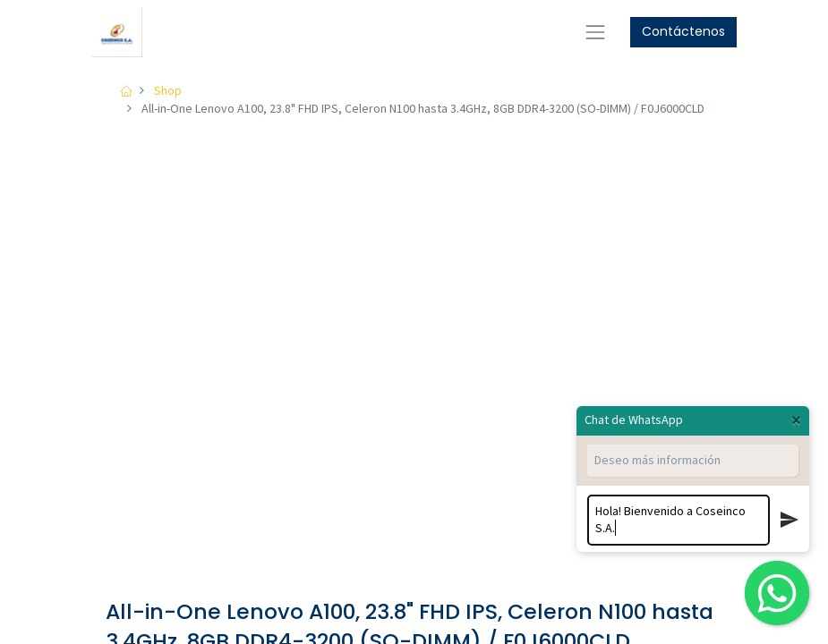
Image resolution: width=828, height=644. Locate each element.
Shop (168, 90)
